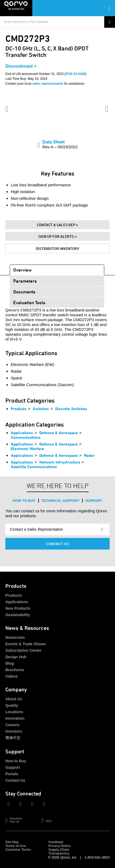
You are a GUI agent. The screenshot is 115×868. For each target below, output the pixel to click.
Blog (10, 663)
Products (19, 409)
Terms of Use (15, 846)
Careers (12, 725)
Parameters (25, 281)
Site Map (12, 842)
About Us (14, 699)
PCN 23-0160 (76, 74)
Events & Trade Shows (26, 644)
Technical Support (60, 501)
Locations (14, 712)
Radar (89, 455)
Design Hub (16, 657)
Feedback (56, 842)
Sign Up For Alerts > (58, 236)
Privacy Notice (60, 846)
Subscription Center (23, 650)
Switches (41, 409)
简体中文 (13, 738)
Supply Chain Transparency (59, 852)
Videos (12, 676)
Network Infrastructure (60, 462)
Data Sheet (60, 144)
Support (94, 501)
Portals (12, 774)
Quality (12, 705)
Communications (26, 437)
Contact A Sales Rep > (58, 225)
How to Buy (24, 501)
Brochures (15, 670)
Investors (14, 731)
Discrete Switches (71, 409)
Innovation (15, 718)
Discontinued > (21, 66)
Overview (22, 270)
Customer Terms (18, 850)
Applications (22, 433)
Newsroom (15, 637)
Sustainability (18, 615)
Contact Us (58, 544)
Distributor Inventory (58, 248)
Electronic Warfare (27, 449)
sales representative (48, 84)
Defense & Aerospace (59, 433)
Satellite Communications (34, 467)
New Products (18, 608)
